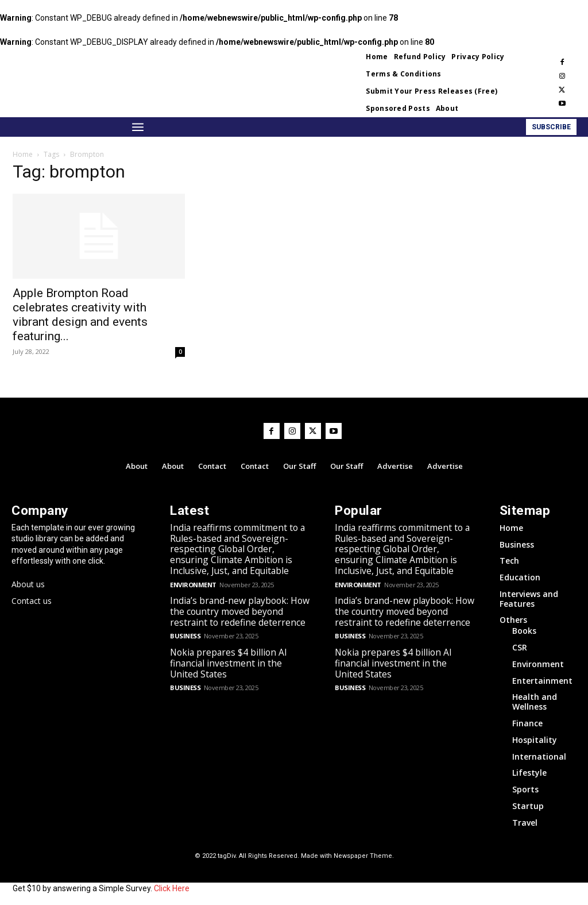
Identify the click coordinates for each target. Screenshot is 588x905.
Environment (193, 581)
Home (23, 154)
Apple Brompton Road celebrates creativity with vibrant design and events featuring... (80, 315)
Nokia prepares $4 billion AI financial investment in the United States (241, 652)
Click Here (172, 887)
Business (185, 631)
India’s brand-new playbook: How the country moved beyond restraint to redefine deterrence (236, 607)
